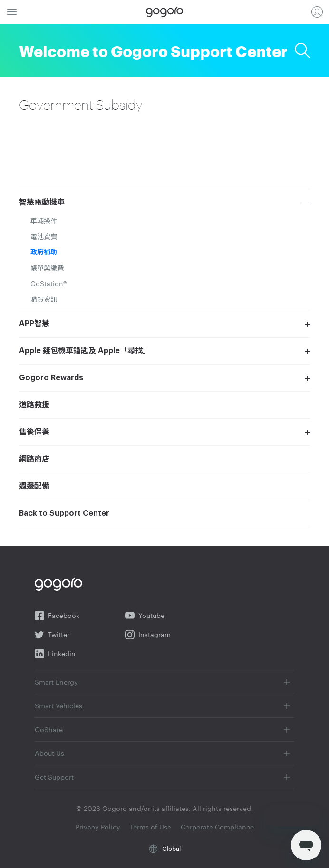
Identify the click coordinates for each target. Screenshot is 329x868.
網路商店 (34, 459)
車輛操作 (44, 221)
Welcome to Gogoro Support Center (153, 50)
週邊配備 (34, 486)
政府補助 (44, 252)
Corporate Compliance (217, 827)
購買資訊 (44, 299)
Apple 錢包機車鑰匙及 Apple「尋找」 (85, 351)
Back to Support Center (64, 513)
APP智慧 (34, 324)
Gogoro (164, 12)
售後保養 (34, 432)
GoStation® (48, 283)
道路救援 (34, 405)
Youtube (145, 616)
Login (317, 12)
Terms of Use (151, 827)
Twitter (52, 635)
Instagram (148, 635)
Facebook (57, 616)
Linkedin (55, 654)
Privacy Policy (99, 827)
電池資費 (44, 236)
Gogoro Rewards (51, 378)
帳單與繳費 (47, 268)
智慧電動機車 (42, 203)
